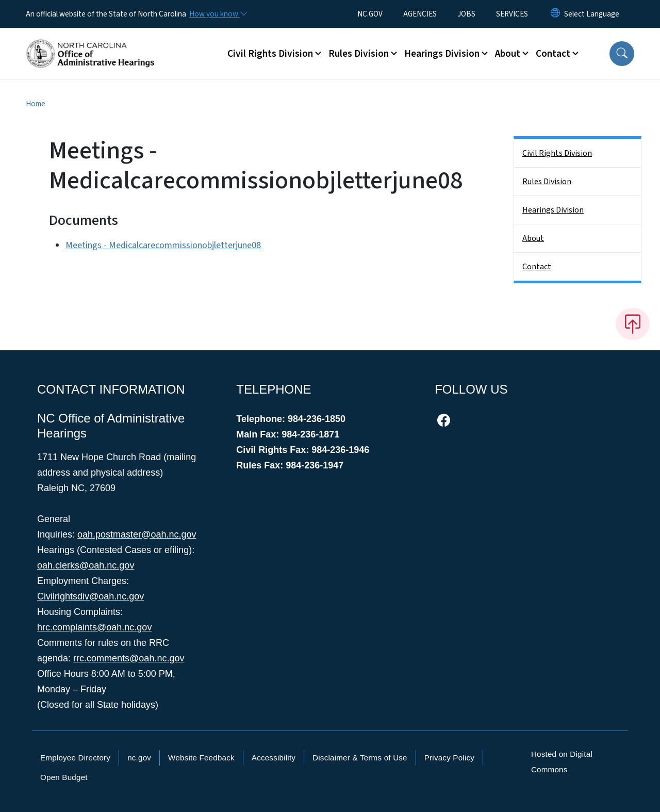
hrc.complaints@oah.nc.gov (94, 627)
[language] (592, 14)
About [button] (508, 54)
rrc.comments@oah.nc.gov (129, 658)
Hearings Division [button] (442, 54)
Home (36, 104)
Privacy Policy (449, 758)
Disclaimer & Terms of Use (360, 758)
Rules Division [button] (359, 54)
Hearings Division (553, 210)
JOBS (466, 14)
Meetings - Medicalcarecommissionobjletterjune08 (163, 245)
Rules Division (547, 182)
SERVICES (512, 14)
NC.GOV (370, 14)
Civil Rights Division (557, 153)
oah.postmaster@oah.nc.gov (137, 534)
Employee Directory (75, 758)
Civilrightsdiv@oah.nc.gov (90, 596)
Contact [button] (553, 54)
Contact (537, 267)
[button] (622, 54)
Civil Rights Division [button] (270, 54)
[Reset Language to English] (555, 14)
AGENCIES (420, 14)
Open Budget (64, 777)
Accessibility (274, 758)
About (533, 238)
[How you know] (218, 14)
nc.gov (139, 758)
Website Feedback (201, 758)
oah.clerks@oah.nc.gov (86, 565)
